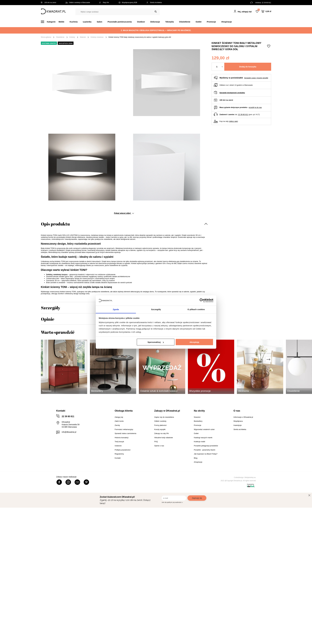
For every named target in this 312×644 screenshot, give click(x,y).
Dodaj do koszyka (248, 67)
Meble (62, 22)
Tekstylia (169, 22)
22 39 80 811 (266, 3)
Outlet (199, 22)
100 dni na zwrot (48, 3)
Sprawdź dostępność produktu (232, 93)
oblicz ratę (233, 121)
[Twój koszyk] (266, 11)
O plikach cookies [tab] (196, 309)
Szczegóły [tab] (156, 309)
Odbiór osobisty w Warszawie (78, 3)
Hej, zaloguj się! (245, 12)
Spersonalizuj (156, 342)
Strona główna (46, 37)
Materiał (83, 37)
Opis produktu (55, 224)
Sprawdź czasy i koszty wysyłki (256, 78)
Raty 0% (104, 3)
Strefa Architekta (154, 3)
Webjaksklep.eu (250, 477)
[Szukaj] (156, 12)
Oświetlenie (185, 22)
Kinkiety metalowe (97, 37)
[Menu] (50, 22)
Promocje (211, 22)
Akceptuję (194, 342)
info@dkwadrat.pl (69, 432)
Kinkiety (72, 37)
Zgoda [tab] (116, 309)
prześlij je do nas (255, 107)
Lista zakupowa (259, 10)
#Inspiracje (227, 22)
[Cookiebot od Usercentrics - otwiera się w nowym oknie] (202, 300)
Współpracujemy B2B (128, 3)
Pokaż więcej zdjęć (124, 213)
